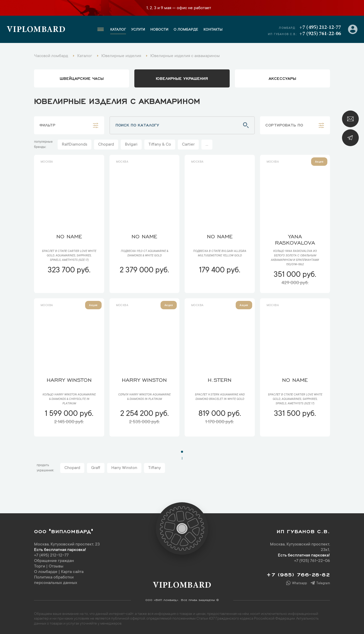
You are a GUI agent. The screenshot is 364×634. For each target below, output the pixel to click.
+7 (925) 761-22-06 (320, 34)
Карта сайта (72, 572)
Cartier (188, 145)
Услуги (138, 30)
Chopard (106, 145)
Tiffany (155, 468)
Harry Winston (124, 468)
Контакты (213, 30)
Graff (96, 468)
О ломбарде (186, 30)
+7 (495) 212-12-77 (320, 27)
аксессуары (282, 78)
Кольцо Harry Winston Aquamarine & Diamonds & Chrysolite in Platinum (69, 399)
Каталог (118, 30)
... (207, 145)
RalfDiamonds (75, 145)
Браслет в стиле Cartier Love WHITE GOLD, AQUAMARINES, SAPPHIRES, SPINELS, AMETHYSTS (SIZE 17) (69, 256)
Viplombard (36, 30)
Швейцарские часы (82, 78)
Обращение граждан (54, 561)
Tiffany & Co (160, 145)
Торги (40, 566)
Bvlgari (131, 145)
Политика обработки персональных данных (56, 580)
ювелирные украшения (182, 78)
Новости (159, 30)
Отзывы (56, 566)
